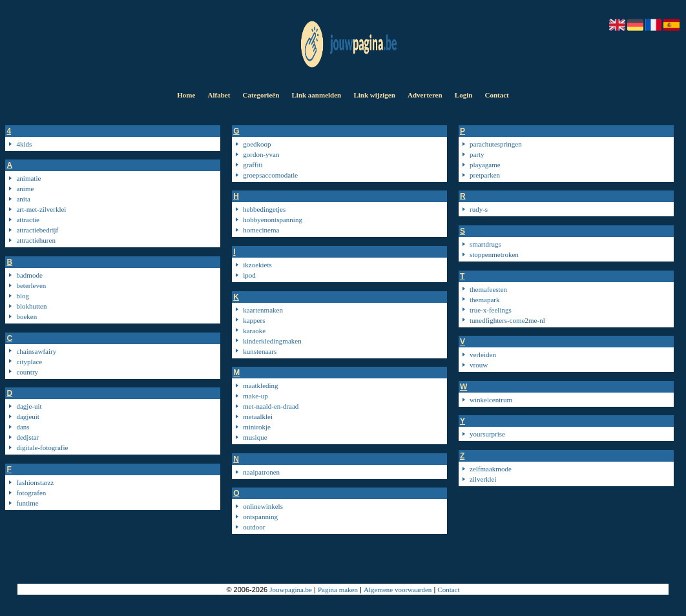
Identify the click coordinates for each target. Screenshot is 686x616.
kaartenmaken (263, 310)
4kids (24, 144)
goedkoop (257, 144)
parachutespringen (496, 144)
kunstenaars (260, 351)
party (477, 154)
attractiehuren (36, 240)
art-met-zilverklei (41, 209)
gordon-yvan (261, 154)
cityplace (29, 362)
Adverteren (425, 95)
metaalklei (258, 416)
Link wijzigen (374, 95)
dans (23, 427)
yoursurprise (487, 434)
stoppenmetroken (494, 254)
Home (186, 95)
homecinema (261, 230)
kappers (254, 320)
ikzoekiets (257, 265)
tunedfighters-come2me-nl (507, 320)
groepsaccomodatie (270, 175)
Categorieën (261, 95)
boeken (26, 316)
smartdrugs (485, 244)
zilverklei (483, 479)
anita (23, 199)
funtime (27, 503)
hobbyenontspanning (273, 220)
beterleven (31, 285)
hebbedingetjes (264, 209)
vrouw (479, 365)
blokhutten (31, 306)
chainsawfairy (36, 351)
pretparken (485, 175)
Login (464, 95)
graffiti (253, 165)
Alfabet (219, 95)
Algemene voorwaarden (398, 590)
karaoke (254, 331)
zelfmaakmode (491, 469)
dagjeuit (27, 416)
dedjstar (27, 437)
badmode (29, 275)
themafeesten (488, 289)
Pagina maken (338, 590)
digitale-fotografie (42, 447)
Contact (497, 95)
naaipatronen (261, 472)
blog (23, 296)
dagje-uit (29, 406)
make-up (255, 396)
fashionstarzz (35, 482)
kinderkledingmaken (272, 341)
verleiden (483, 354)
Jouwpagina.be (291, 590)
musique (255, 437)
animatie (28, 178)
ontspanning (260, 517)
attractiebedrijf (37, 230)
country (27, 372)
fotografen (31, 493)
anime (25, 189)
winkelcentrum (491, 400)
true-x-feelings (491, 310)
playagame (485, 165)
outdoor (254, 527)
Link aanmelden (316, 95)
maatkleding (260, 385)
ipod (249, 275)
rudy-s (479, 209)
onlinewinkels (263, 506)
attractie (27, 220)
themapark (484, 300)
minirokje (257, 427)
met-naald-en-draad (271, 406)
